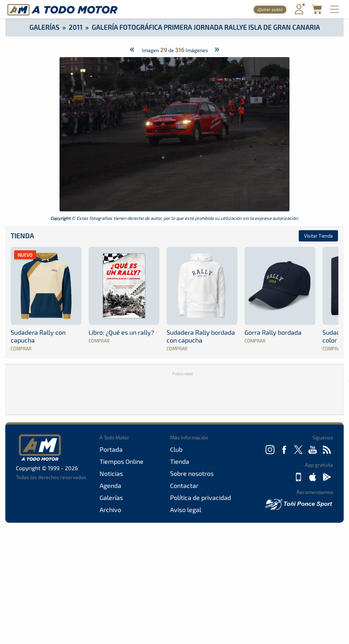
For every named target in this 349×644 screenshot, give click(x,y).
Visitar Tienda (318, 236)
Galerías (44, 27)
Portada (111, 449)
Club (176, 449)
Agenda (110, 485)
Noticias (111, 473)
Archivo (110, 510)
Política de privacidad (201, 498)
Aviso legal (186, 510)
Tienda (22, 236)
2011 (76, 27)
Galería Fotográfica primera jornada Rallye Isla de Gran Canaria (206, 27)
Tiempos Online (122, 461)
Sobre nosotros (192, 473)
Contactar (184, 485)
